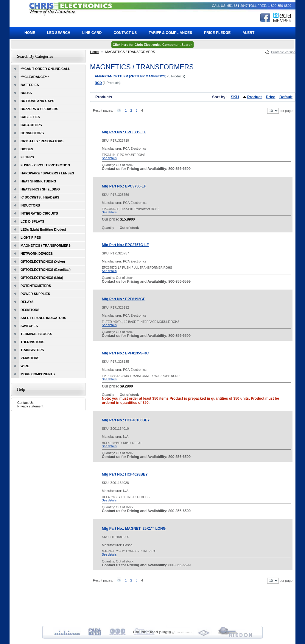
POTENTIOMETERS (36, 286)
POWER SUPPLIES (35, 294)
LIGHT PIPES (31, 237)
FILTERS (27, 157)
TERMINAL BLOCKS (36, 334)
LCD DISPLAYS (32, 221)
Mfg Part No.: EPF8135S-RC (125, 353)
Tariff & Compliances (170, 33)
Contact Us (25, 403)
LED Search (59, 33)
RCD (98, 83)
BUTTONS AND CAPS (37, 101)
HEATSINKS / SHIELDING (40, 189)
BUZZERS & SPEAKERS (39, 109)
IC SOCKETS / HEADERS (40, 197)
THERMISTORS (32, 342)
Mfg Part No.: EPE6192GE (124, 299)
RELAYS (27, 302)
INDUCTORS (30, 205)
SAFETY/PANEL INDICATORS (43, 318)
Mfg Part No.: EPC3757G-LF (125, 245)
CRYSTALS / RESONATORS (42, 141)
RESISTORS (30, 310)
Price (271, 97)
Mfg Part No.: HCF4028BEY (125, 474)
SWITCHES (29, 326)
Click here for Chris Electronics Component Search (152, 45)
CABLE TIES (30, 117)
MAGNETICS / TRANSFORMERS (46, 246)
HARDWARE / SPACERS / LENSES (47, 173)
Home (94, 52)
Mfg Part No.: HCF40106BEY (126, 420)
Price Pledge (217, 33)
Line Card (92, 33)
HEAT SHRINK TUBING (38, 181)
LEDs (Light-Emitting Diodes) (43, 229)
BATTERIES (30, 85)
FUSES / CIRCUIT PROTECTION (45, 165)
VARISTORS (30, 358)
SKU (235, 97)
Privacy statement (30, 406)
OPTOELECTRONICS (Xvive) (43, 262)
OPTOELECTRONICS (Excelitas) (46, 270)
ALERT (248, 33)
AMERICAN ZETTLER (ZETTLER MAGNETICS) (131, 76)
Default (286, 97)
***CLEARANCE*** (35, 77)
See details (109, 158)
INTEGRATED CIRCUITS (39, 213)
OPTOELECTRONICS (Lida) (42, 278)
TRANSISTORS (32, 350)
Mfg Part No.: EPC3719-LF (124, 132)
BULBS (26, 93)
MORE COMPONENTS (38, 374)
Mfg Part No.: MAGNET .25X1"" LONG (134, 529)
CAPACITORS (31, 125)
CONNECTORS (32, 133)
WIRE (25, 366)
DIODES (27, 149)
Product (255, 97)
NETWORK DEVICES (37, 254)
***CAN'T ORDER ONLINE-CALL (45, 69)
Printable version (283, 52)
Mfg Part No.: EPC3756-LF (124, 186)
